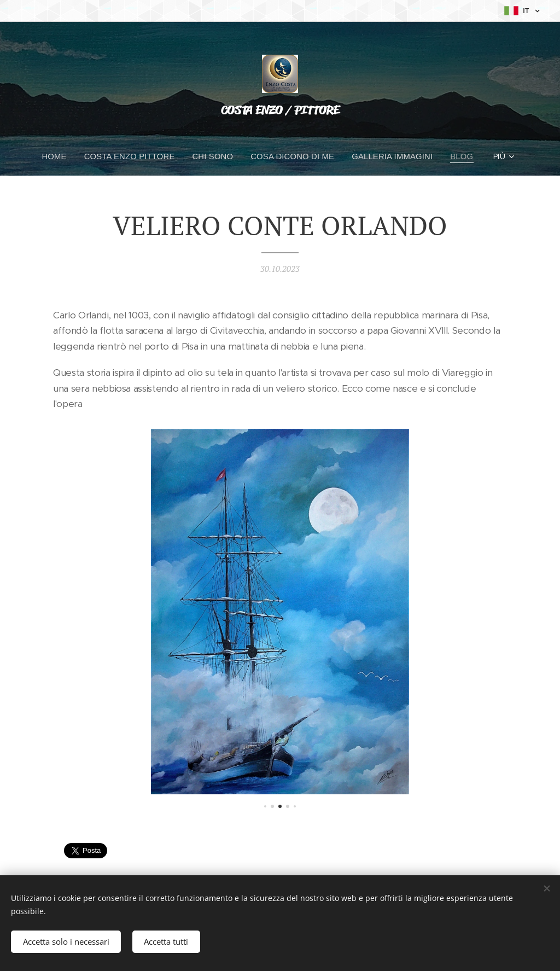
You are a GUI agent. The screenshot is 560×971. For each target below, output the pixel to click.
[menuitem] (58, 156)
